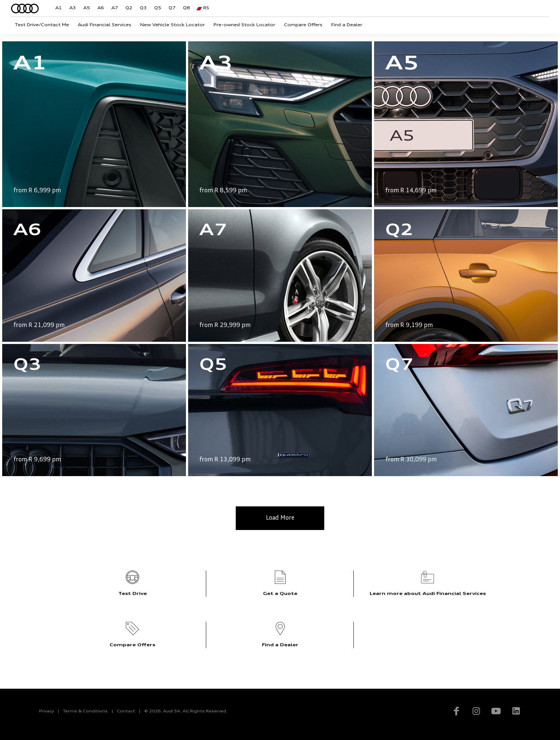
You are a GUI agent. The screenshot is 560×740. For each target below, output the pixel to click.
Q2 (129, 8)
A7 (115, 8)
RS (206, 8)
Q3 (143, 8)
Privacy (46, 711)
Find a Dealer (347, 25)
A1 (59, 8)
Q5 (158, 8)
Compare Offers (303, 25)
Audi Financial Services (105, 25)
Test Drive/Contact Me (42, 25)
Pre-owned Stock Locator (244, 25)
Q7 (172, 8)
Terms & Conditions (85, 711)
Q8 (186, 8)
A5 (87, 8)
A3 (73, 8)
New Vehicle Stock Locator (172, 25)
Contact (126, 711)
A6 (101, 8)
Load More (280, 518)
